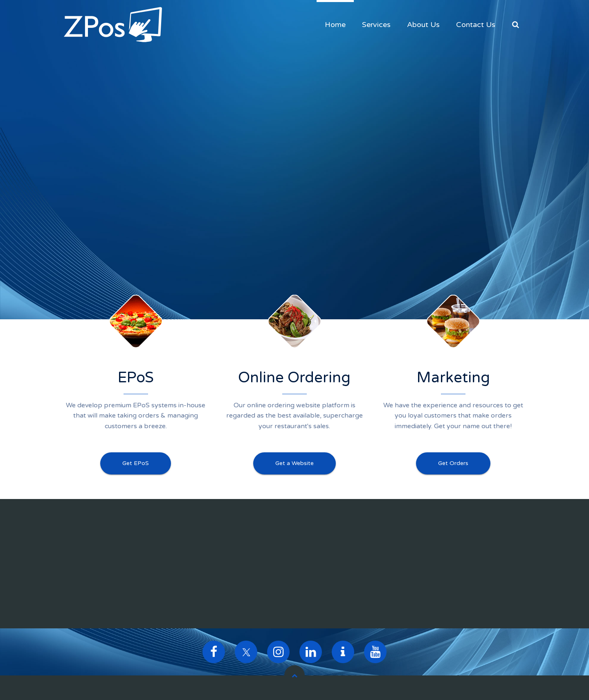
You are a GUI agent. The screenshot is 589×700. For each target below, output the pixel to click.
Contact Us (476, 25)
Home (335, 25)
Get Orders (453, 463)
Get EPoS (136, 463)
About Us (423, 25)
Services (376, 25)
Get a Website (294, 463)
